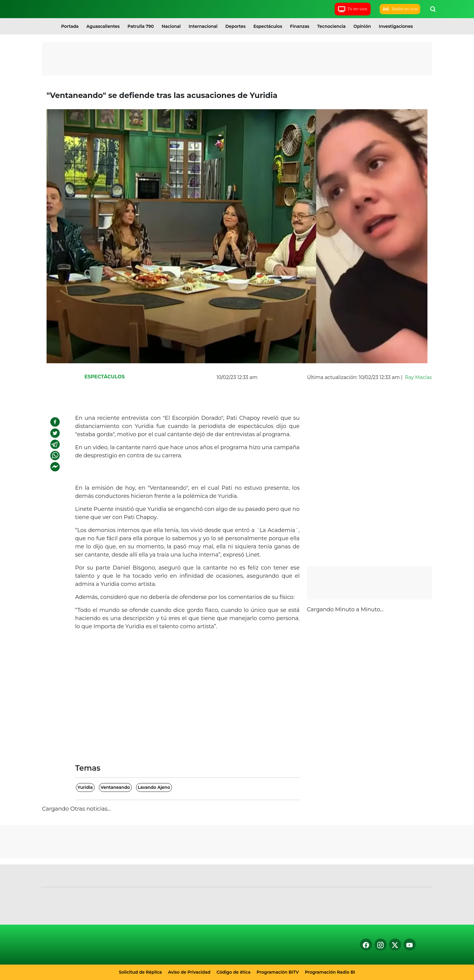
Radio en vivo (400, 9)
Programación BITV (278, 972)
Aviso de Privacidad (189, 972)
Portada (70, 26)
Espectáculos (268, 26)
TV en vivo (352, 9)
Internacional (203, 26)
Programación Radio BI (330, 972)
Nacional (171, 26)
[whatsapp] (55, 456)
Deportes (236, 26)
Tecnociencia (331, 26)
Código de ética (234, 972)
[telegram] (55, 444)
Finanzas (300, 26)
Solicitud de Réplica (140, 972)
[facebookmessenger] (55, 467)
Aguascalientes (103, 26)
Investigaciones (396, 26)
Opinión (362, 26)
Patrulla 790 (141, 26)
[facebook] (55, 422)
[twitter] (55, 433)
